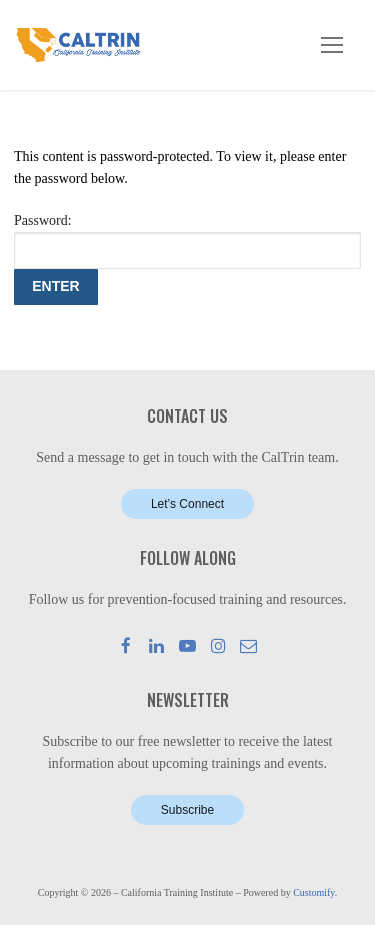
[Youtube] (187, 646)
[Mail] (248, 646)
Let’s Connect (187, 504)
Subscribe (187, 810)
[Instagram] (218, 646)
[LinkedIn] (157, 646)
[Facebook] (126, 646)
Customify (314, 892)
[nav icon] (332, 45)
